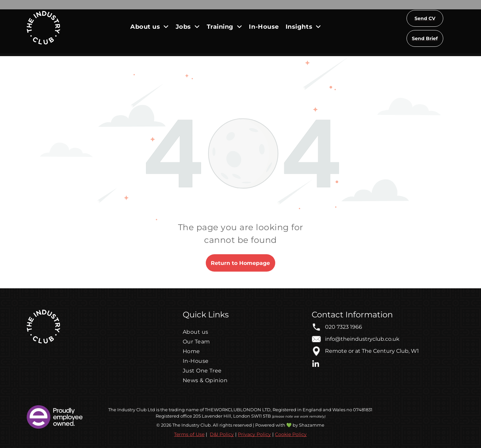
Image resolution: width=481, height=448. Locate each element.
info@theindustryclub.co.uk (362, 339)
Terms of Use (189, 434)
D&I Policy (222, 434)
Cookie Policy (291, 434)
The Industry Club (127, 410)
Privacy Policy (254, 434)
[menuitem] (150, 27)
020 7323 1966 (344, 327)
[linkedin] (316, 365)
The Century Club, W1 (390, 351)
